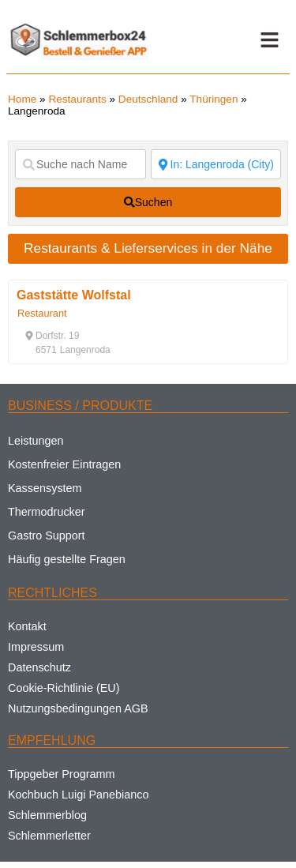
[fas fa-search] (148, 202)
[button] (269, 40)
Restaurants (77, 99)
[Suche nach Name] (81, 164)
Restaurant (42, 313)
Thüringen (214, 99)
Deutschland (148, 99)
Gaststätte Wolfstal (74, 295)
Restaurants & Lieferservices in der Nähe (148, 248)
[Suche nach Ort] (216, 164)
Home (22, 99)
